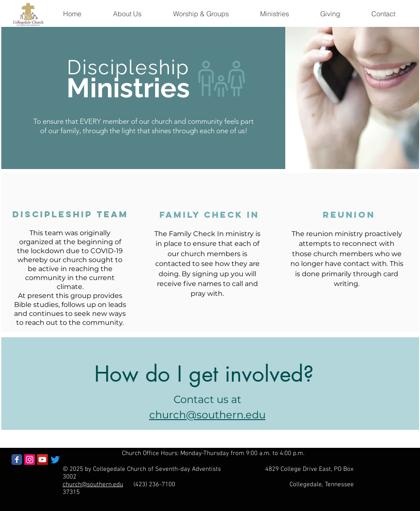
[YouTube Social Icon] (42, 460)
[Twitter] (55, 460)
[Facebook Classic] (17, 460)
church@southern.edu (93, 485)
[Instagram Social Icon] (30, 460)
